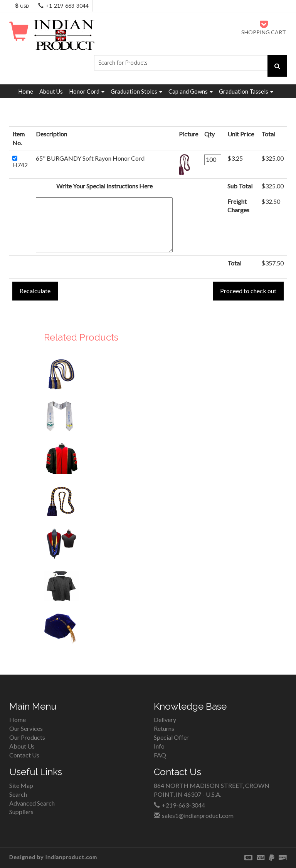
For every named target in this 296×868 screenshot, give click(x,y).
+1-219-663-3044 (67, 6)
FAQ (160, 755)
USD (22, 6)
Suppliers (21, 812)
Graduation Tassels (246, 91)
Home (26, 91)
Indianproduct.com (71, 857)
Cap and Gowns (191, 91)
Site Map (21, 785)
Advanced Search (32, 803)
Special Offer (171, 737)
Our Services (26, 728)
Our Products (27, 737)
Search (18, 794)
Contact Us (24, 755)
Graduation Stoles (136, 91)
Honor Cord (87, 91)
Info (159, 746)
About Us (51, 91)
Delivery (165, 719)
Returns (164, 728)
